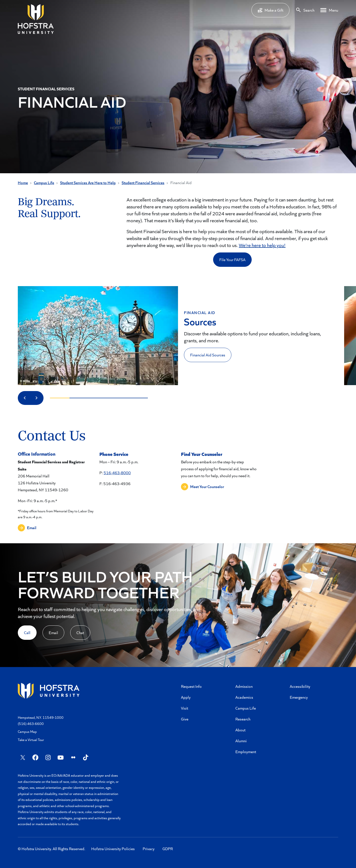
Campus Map (27, 732)
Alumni (241, 741)
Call (27, 632)
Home (23, 183)
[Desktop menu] (329, 10)
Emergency (299, 697)
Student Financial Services (143, 183)
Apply (186, 697)
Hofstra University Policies (113, 849)
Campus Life (44, 183)
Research (243, 719)
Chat (80, 632)
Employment (246, 752)
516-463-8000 (117, 473)
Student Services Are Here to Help (88, 183)
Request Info (191, 686)
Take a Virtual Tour (31, 740)
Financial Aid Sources (208, 355)
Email (53, 632)
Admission (244, 686)
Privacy (149, 849)
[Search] (305, 10)
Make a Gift (270, 10)
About (240, 730)
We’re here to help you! (262, 245)
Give (185, 719)
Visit (185, 708)
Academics (244, 697)
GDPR (168, 849)
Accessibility (300, 686)
